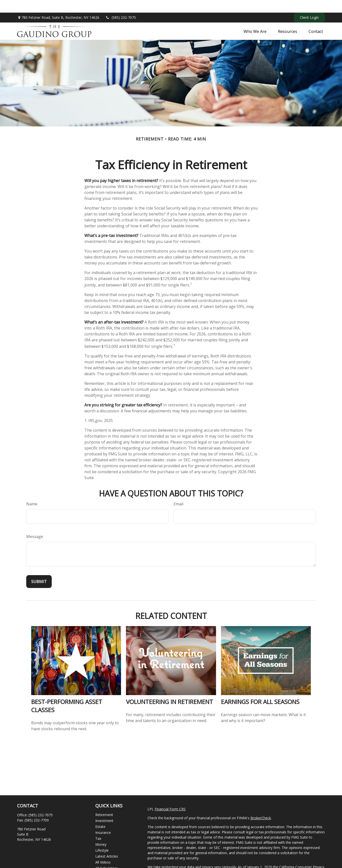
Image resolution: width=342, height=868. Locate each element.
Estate (100, 814)
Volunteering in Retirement (170, 689)
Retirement (104, 802)
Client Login (309, 5)
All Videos (103, 850)
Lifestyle (102, 838)
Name (32, 491)
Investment (104, 808)
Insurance (103, 820)
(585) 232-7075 (121, 5)
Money (101, 832)
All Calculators (107, 856)
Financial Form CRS (170, 796)
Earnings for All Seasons (260, 689)
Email (178, 491)
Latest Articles (107, 844)
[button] (255, 19)
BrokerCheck (261, 805)
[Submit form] (39, 569)
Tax (98, 826)
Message (35, 524)
